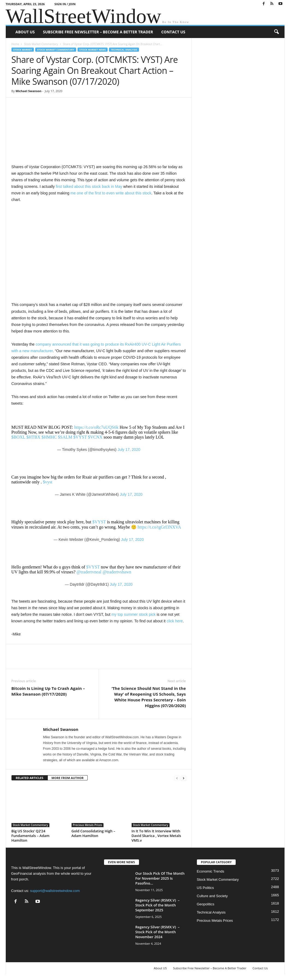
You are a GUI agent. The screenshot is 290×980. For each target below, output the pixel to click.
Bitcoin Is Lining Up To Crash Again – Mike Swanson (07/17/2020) (48, 691)
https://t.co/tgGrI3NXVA (159, 527)
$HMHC (49, 437)
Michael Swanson (29, 91)
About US (25, 32)
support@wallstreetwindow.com (55, 891)
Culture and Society (212, 896)
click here (175, 621)
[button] (276, 32)
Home (15, 44)
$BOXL (18, 437)
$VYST (80, 437)
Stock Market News (93, 50)
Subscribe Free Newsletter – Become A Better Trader (98, 32)
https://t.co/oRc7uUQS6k (96, 427)
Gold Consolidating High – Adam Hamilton (93, 833)
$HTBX (33, 437)
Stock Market (23, 50)
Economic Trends (211, 871)
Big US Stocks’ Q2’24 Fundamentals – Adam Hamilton (31, 836)
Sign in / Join (65, 4)
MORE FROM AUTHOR (68, 778)
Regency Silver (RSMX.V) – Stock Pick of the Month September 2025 (158, 905)
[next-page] (184, 778)
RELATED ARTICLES (30, 778)
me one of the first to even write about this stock (111, 193)
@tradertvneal (89, 572)
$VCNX (95, 437)
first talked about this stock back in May (89, 186)
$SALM (65, 437)
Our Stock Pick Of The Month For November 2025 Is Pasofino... (160, 878)
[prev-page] (177, 778)
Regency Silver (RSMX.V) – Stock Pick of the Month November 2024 (158, 932)
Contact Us (173, 32)
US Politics (205, 888)
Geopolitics (206, 904)
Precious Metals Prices (88, 825)
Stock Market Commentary (41, 44)
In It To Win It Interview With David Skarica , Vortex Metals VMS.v (156, 836)
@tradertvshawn (117, 572)
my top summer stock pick (134, 614)
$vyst (48, 482)
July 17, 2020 (129, 450)
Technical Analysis (124, 50)
